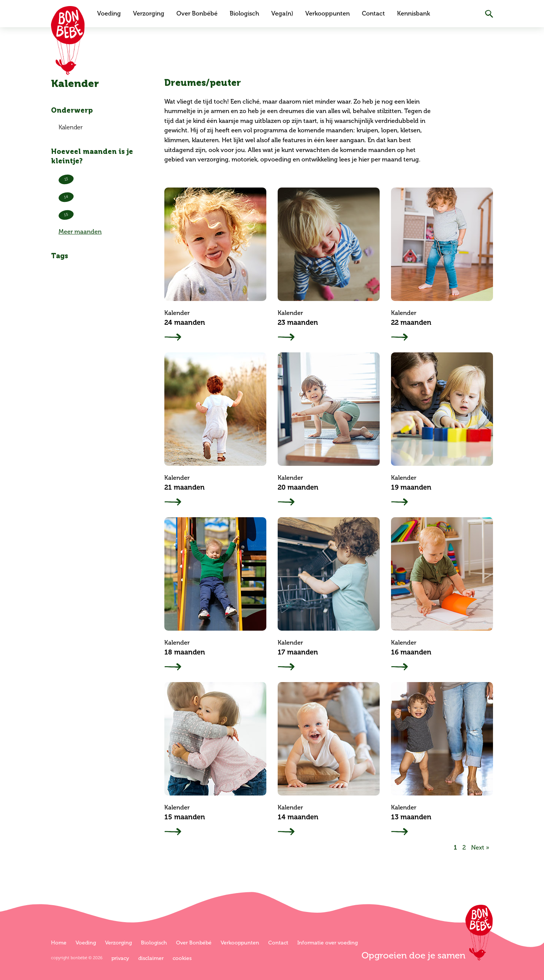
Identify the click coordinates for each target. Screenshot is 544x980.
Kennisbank (413, 13)
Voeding (109, 13)
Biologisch (244, 13)
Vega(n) (282, 13)
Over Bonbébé (197, 13)
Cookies (182, 958)
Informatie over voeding (328, 943)
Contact (373, 13)
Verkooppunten (328, 13)
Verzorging (149, 13)
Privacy (120, 958)
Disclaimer (151, 958)
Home (59, 943)
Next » (480, 847)
